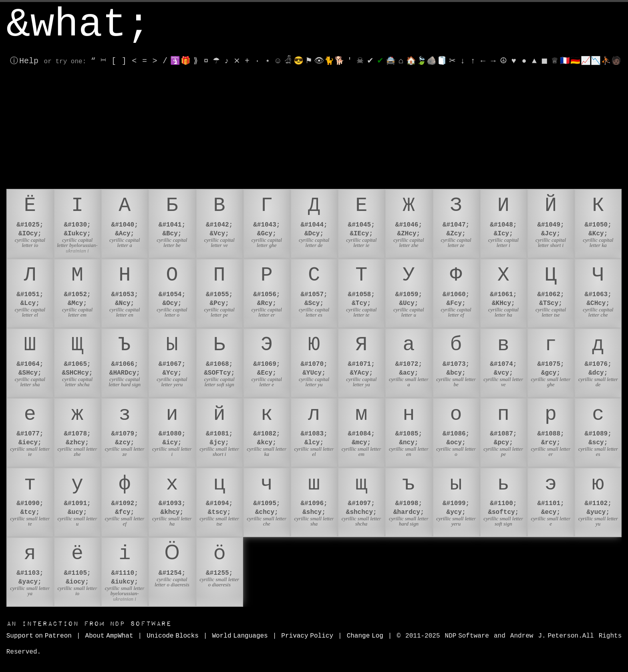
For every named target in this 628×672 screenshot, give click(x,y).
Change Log (365, 636)
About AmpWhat (109, 636)
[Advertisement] (314, 129)
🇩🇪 (575, 61)
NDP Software (89, 624)
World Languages (240, 636)
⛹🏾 (606, 61)
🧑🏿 (616, 61)
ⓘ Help (24, 61)
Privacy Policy (307, 636)
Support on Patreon (39, 636)
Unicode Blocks (173, 636)
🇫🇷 (565, 61)
